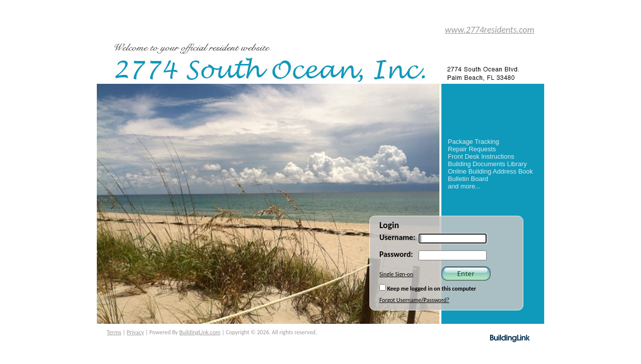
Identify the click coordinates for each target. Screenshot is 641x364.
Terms (114, 332)
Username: (397, 237)
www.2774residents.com (490, 30)
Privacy (135, 332)
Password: (396, 254)
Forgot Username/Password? (414, 300)
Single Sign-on (396, 274)
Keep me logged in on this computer (428, 288)
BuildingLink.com (200, 332)
